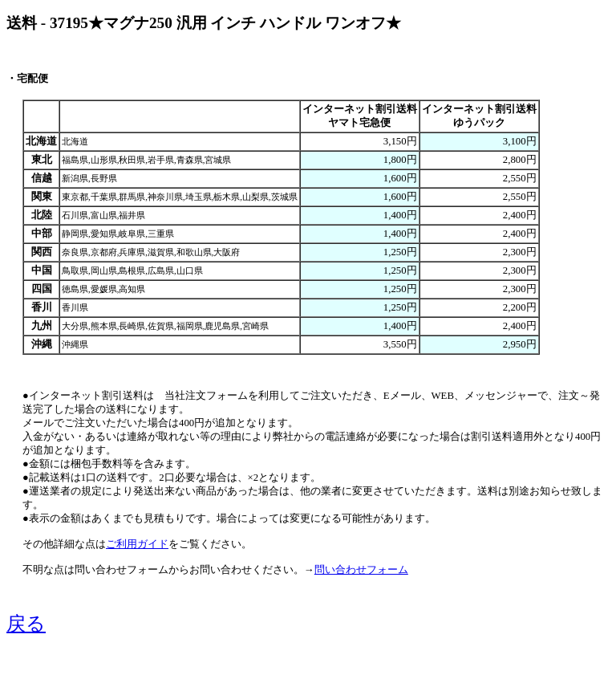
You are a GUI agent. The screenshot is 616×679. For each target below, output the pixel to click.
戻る (26, 624)
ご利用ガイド (137, 544)
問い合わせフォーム (361, 570)
